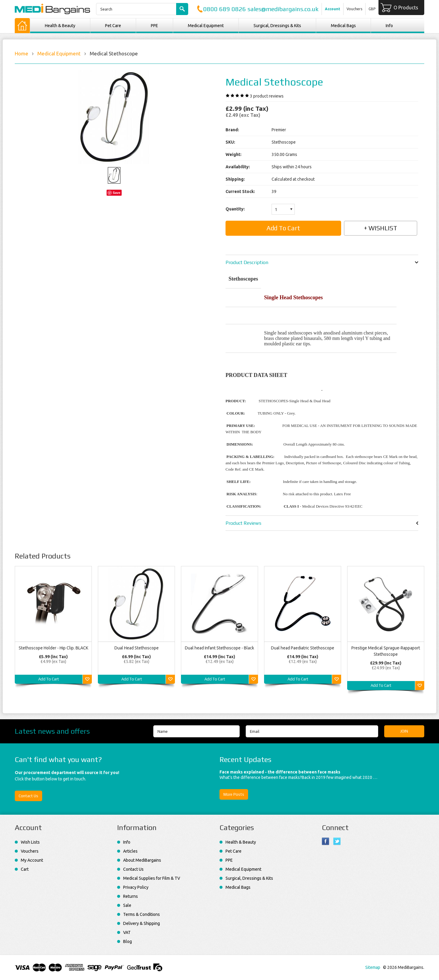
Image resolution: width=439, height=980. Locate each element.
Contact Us (28, 796)
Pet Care (113, 26)
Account (333, 9)
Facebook (326, 841)
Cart (25, 869)
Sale (127, 905)
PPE (154, 26)
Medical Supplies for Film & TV (152, 878)
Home (22, 53)
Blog (128, 941)
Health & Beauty (60, 26)
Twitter (337, 841)
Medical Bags (343, 26)
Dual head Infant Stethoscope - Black (219, 648)
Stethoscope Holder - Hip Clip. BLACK (53, 648)
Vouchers (354, 9)
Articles (130, 851)
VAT (127, 932)
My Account (32, 860)
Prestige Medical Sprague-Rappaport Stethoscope (386, 651)
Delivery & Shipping (142, 923)
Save (117, 193)
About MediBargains (142, 860)
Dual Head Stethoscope (137, 648)
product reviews (267, 96)
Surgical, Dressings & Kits (277, 26)
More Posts (234, 794)
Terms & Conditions (142, 914)
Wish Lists (30, 842)
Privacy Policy (136, 887)
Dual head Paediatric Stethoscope (303, 648)
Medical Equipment (206, 26)
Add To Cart (49, 679)
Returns (131, 896)
